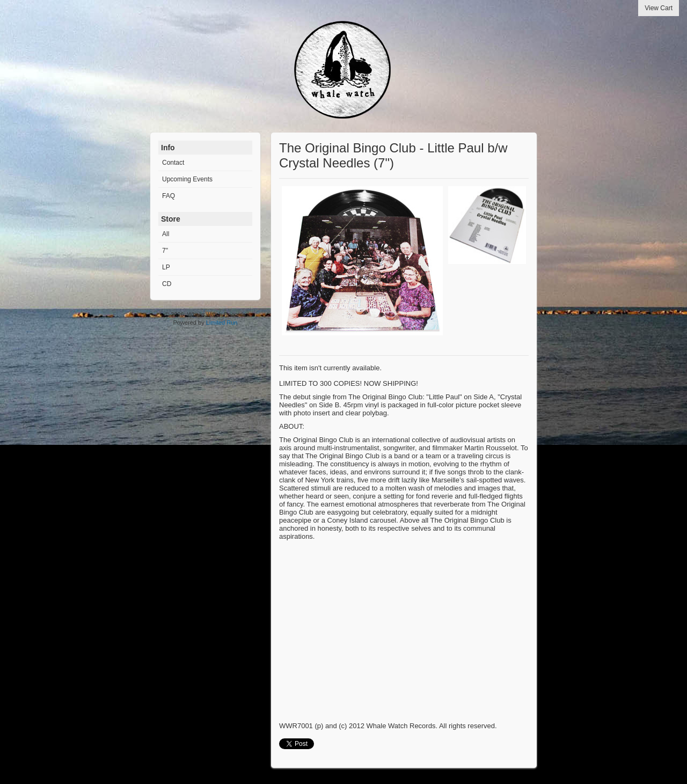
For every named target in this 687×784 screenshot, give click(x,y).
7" (165, 251)
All (166, 234)
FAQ (169, 196)
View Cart (659, 8)
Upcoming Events (187, 179)
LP (166, 267)
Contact (173, 163)
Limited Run (222, 323)
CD (167, 284)
